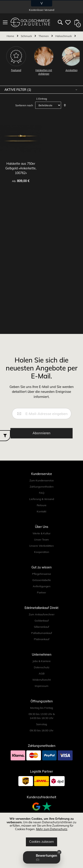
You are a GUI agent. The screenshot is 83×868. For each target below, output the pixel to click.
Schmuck (27, 36)
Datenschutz (42, 667)
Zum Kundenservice (42, 480)
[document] (41, 832)
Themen (44, 36)
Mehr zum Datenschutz (52, 829)
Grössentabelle (42, 580)
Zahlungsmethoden (42, 487)
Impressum (42, 686)
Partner (41, 592)
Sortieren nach (24, 105)
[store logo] (30, 22)
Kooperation (42, 552)
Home (11, 36)
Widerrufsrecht (41, 680)
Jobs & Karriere (42, 661)
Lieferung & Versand (42, 499)
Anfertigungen (42, 586)
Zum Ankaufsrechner (42, 614)
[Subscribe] (41, 433)
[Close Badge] (59, 852)
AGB (42, 673)
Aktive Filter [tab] (16, 90)
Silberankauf (41, 627)
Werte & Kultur (41, 533)
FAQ (42, 493)
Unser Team (41, 540)
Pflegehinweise (42, 574)
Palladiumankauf (42, 633)
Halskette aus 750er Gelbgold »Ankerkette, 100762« (21, 168)
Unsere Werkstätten (41, 546)
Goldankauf (42, 621)
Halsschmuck (64, 36)
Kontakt (41, 511)
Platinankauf (42, 639)
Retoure (42, 505)
